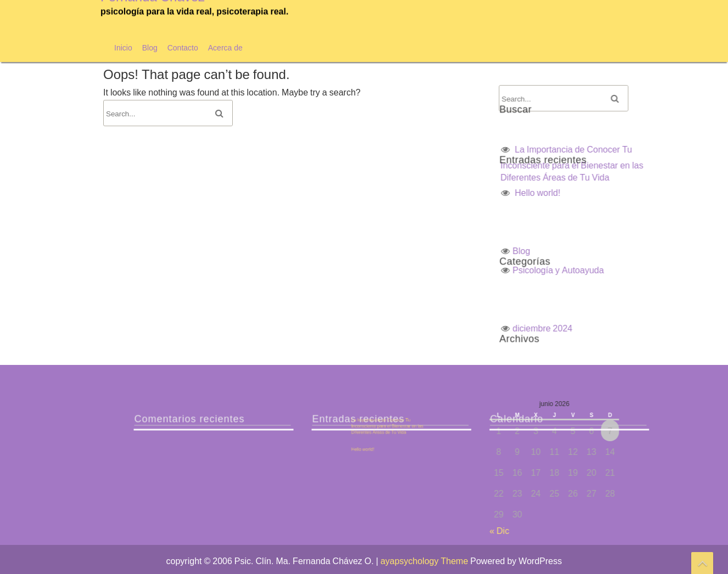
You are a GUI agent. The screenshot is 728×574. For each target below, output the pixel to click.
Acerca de (225, 47)
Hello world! (657, 193)
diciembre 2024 (662, 328)
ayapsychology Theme (425, 561)
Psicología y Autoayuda (677, 270)
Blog (150, 47)
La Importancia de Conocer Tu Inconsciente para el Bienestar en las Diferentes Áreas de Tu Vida (508, 427)
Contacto (183, 47)
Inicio (123, 47)
